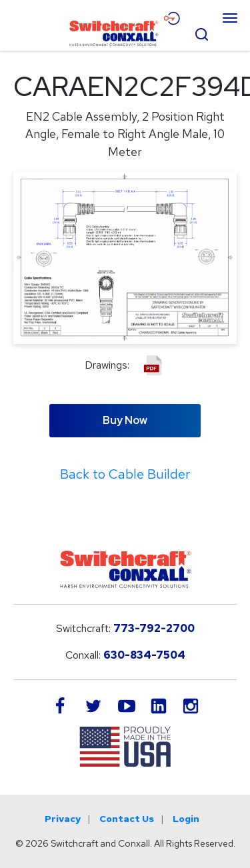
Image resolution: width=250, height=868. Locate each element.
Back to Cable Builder (125, 474)
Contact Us (127, 819)
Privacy (63, 819)
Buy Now (125, 420)
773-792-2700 (154, 628)
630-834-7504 (144, 655)
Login (186, 819)
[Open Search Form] (201, 33)
